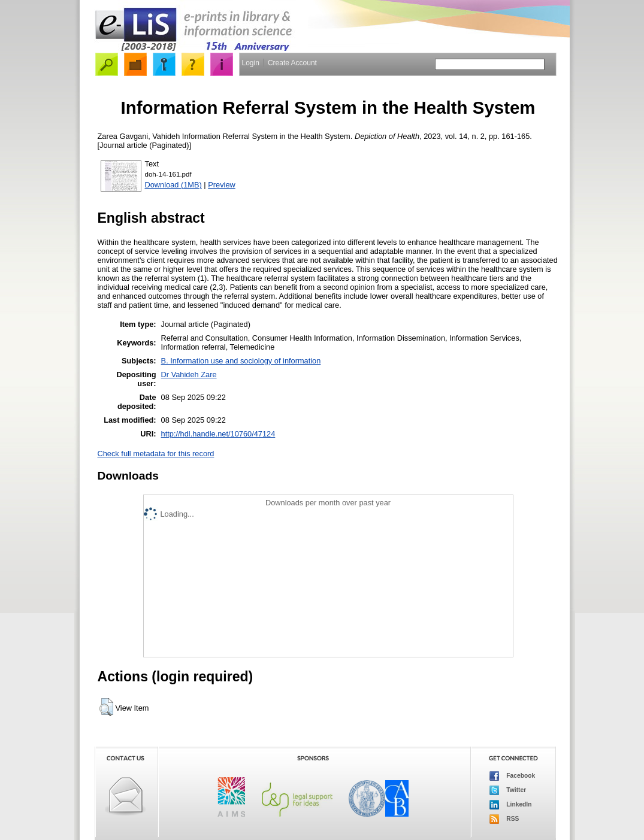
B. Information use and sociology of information (241, 361)
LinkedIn (511, 805)
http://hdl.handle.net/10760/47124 (218, 434)
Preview (222, 185)
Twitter (508, 790)
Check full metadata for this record (156, 454)
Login (251, 63)
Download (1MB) (173, 185)
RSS (504, 819)
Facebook (513, 776)
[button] (106, 707)
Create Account (292, 63)
